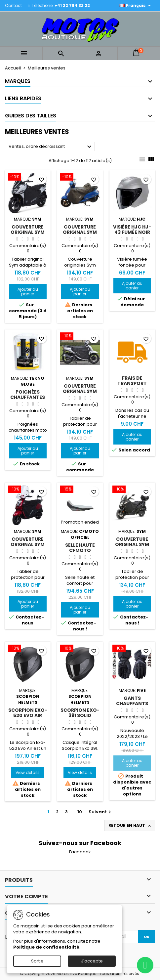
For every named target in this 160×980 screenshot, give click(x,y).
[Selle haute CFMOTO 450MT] (80, 490)
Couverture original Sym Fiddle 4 (80, 232)
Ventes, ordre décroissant (51, 147)
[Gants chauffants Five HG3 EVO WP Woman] (132, 649)
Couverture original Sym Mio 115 (28, 544)
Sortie (37, 961)
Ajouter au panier (28, 292)
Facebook (80, 852)
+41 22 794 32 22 (72, 5)
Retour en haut (130, 826)
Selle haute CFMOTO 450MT (80, 550)
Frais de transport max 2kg (132, 383)
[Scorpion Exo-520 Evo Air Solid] (28, 649)
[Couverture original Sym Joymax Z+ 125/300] (132, 490)
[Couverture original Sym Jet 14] (28, 178)
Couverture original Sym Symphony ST (80, 391)
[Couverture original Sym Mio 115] (28, 490)
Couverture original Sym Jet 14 (28, 232)
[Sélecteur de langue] (136, 6)
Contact (13, 5)
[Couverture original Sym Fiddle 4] (80, 178)
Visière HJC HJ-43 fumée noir (132, 230)
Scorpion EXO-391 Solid (80, 713)
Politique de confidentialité (46, 947)
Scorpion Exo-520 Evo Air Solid (28, 715)
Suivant (101, 812)
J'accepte (92, 961)
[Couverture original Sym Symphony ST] (80, 337)
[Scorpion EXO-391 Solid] (80, 649)
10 (80, 812)
